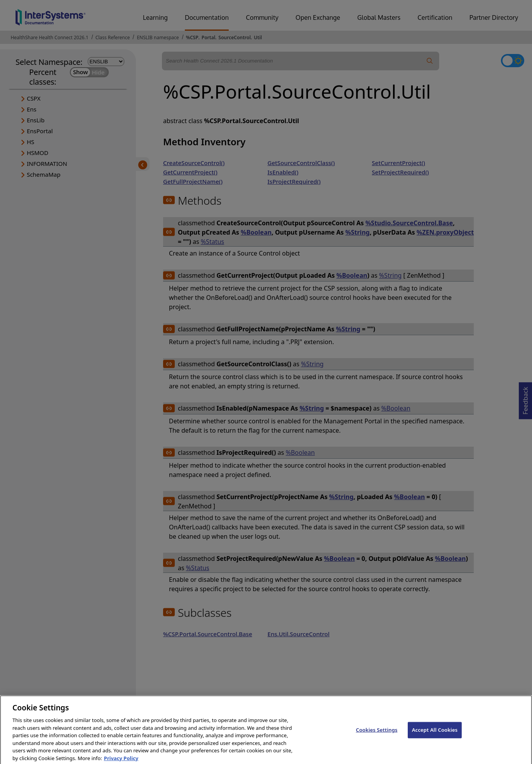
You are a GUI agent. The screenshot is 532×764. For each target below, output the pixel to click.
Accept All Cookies (435, 735)
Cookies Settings (376, 735)
